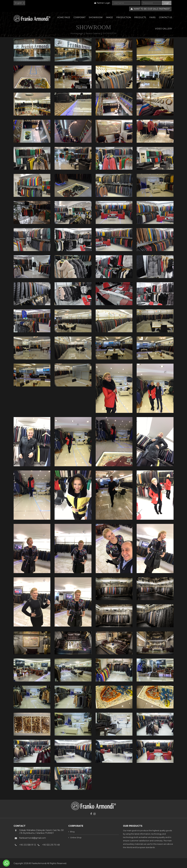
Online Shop (76, 837)
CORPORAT (79, 17)
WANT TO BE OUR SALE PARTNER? (150, 9)
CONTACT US (166, 17)
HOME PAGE (64, 17)
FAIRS (152, 17)
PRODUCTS (140, 17)
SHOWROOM (96, 17)
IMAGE (109, 17)
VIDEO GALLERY (164, 29)
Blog (72, 832)
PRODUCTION (124, 17)
